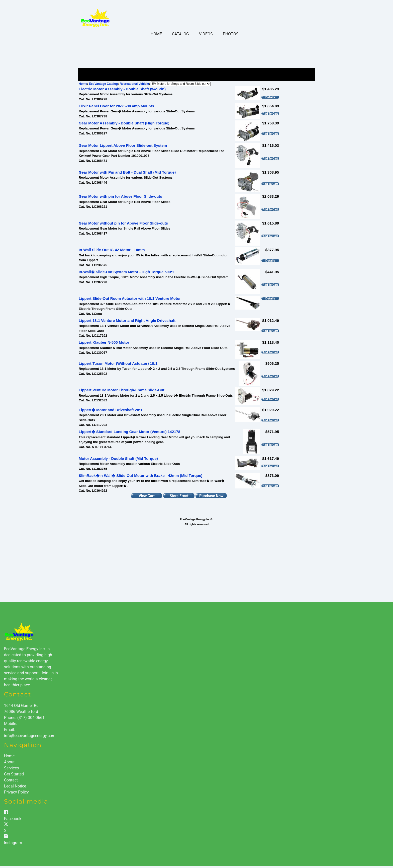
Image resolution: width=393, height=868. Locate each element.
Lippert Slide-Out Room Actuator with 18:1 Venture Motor (130, 298)
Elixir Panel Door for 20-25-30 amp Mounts (116, 106)
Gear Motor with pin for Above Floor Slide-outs (120, 196)
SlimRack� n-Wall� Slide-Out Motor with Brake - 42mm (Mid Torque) (140, 476)
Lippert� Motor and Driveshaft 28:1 (111, 410)
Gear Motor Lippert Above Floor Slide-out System (123, 145)
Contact (11, 780)
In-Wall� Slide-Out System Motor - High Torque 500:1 (126, 272)
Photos (231, 34)
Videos (206, 34)
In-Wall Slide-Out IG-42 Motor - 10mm (112, 250)
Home (156, 34)
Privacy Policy (16, 792)
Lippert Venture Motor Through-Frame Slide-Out (122, 390)
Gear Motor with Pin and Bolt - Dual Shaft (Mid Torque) (127, 172)
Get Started (14, 774)
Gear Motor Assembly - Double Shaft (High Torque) (124, 123)
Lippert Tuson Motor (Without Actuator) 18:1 (118, 363)
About (9, 762)
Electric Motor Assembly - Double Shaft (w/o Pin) (122, 89)
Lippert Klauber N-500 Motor (104, 342)
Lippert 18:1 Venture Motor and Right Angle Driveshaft (127, 320)
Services (11, 768)
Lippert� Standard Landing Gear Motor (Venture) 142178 (129, 432)
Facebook (13, 819)
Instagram (13, 843)
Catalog (180, 34)
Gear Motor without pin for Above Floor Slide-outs (123, 223)
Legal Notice (15, 786)
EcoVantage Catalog (103, 84)
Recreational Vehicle (134, 84)
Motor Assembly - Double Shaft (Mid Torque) (118, 458)
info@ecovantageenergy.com (30, 736)
